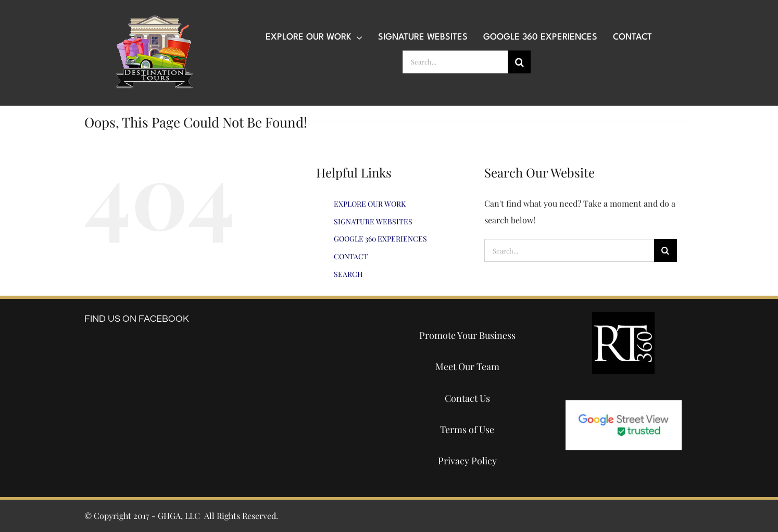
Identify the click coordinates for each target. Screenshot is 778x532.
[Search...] (455, 62)
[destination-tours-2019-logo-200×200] (154, 18)
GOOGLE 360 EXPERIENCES (380, 239)
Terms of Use (467, 429)
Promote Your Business (467, 335)
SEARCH (348, 274)
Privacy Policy (467, 461)
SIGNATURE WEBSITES (373, 221)
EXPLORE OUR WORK (370, 204)
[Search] (519, 62)
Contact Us (467, 398)
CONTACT (351, 256)
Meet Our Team (467, 366)
